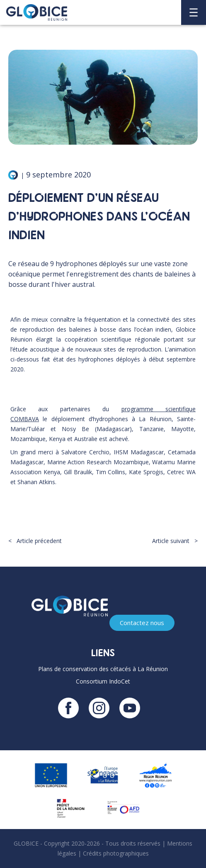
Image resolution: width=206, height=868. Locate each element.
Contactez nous (142, 623)
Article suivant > (175, 541)
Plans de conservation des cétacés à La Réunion (103, 669)
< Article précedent (35, 541)
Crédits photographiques (116, 853)
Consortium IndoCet (103, 681)
